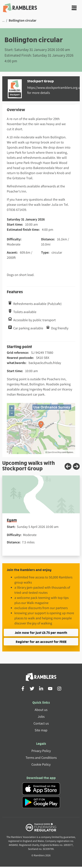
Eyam (12, 520)
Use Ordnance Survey (52, 407)
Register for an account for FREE (41, 642)
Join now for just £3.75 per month (41, 632)
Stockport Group (41, 81)
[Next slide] (76, 466)
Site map (41, 730)
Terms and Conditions (41, 758)
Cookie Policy (41, 764)
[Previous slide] (68, 466)
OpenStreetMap (54, 452)
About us (41, 710)
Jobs (41, 716)
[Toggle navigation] (74, 8)
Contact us (41, 723)
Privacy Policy (41, 751)
